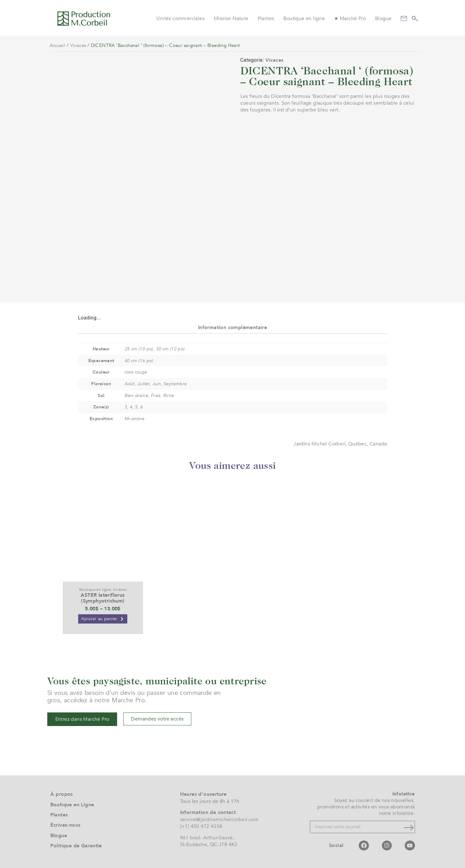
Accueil (58, 45)
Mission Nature (231, 19)
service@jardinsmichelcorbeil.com (220, 820)
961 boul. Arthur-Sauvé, (207, 838)
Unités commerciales (180, 19)
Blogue (383, 19)
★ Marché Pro (350, 19)
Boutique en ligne (304, 19)
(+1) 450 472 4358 (201, 826)
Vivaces (78, 45)
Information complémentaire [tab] (233, 328)
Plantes (266, 19)
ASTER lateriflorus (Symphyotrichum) (103, 598)
